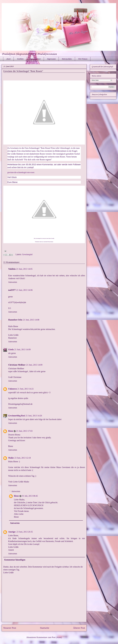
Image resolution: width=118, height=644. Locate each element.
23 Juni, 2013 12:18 (23, 458)
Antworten (13, 282)
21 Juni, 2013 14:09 (22, 349)
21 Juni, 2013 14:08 (31, 320)
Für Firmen (83, 59)
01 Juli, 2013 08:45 (30, 496)
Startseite (45, 628)
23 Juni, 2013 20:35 (25, 532)
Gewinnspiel (27, 254)
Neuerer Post (10, 628)
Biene (11, 431)
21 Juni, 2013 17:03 (24, 431)
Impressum (51, 59)
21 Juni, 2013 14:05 (24, 269)
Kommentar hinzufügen (15, 560)
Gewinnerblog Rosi (17, 416)
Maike (11, 458)
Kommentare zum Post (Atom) (49, 637)
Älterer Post (79, 628)
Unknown (12, 389)
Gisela (11, 349)
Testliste (20, 59)
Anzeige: (12, 532)
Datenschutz (67, 59)
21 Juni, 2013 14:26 (34, 416)
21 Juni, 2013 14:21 (25, 389)
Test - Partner (35, 59)
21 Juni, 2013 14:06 (24, 290)
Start (8, 59)
